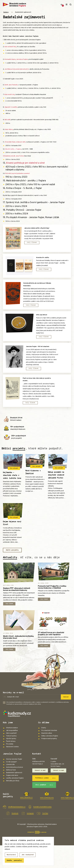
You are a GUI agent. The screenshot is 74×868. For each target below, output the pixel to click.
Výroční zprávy (11, 739)
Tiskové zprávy (11, 736)
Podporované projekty (49, 739)
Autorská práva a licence (15, 768)
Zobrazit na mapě (40, 771)
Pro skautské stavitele (49, 731)
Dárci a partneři (11, 734)
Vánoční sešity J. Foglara (13, 149)
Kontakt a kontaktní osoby (42, 808)
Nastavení (11, 855)
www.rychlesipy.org (47, 798)
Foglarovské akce (12, 776)
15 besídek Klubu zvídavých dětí (15, 142)
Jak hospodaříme (12, 731)
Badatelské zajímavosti (23, 12)
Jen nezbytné (28, 855)
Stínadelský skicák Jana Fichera (13, 156)
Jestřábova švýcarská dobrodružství (17, 69)
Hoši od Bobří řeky (10, 47)
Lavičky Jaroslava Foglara (15, 779)
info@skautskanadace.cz (17, 808)
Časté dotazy (11, 742)
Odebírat (66, 697)
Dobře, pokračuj (14, 861)
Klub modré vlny (10, 95)
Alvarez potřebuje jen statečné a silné (25, 163)
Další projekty (12, 550)
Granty (44, 728)
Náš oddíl (7, 120)
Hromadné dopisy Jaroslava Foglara (16, 59)
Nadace (6, 12)
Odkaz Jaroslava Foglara (50, 736)
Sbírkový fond (11, 770)
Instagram (30, 814)
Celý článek (32, 243)
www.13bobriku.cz (26, 798)
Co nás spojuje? (11, 762)
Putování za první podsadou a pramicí (17, 174)
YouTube (45, 814)
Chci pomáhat (44, 786)
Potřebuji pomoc (46, 779)
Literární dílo (10, 765)
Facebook (15, 814)
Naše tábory (9, 130)
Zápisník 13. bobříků (11, 107)
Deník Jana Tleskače (11, 85)
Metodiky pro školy (13, 781)
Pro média (10, 745)
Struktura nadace (12, 728)
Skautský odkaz (47, 734)
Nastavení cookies (12, 747)
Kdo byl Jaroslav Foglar (14, 760)
